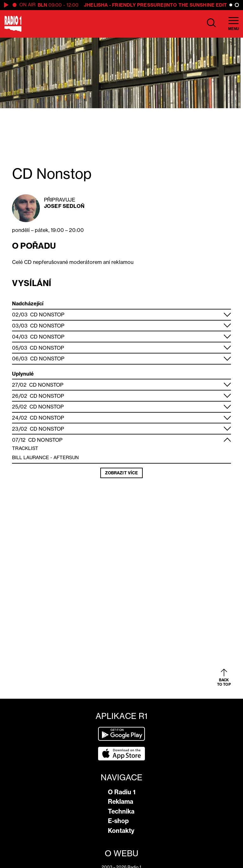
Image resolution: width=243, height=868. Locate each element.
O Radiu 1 (122, 792)
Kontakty (121, 831)
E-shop (118, 821)
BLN (42, 5)
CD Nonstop (47, 315)
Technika (121, 811)
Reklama (121, 802)
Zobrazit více (121, 473)
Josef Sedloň (64, 206)
